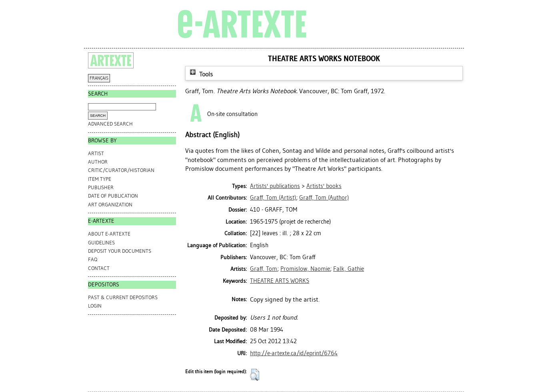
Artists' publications (275, 186)
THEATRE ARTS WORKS (280, 281)
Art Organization (110, 205)
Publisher (101, 187)
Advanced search (110, 124)
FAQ (93, 259)
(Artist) (273, 198)
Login (95, 306)
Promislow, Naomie (305, 269)
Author (98, 162)
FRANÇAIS (99, 78)
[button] (255, 375)
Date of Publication (113, 196)
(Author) (324, 198)
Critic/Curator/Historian (121, 170)
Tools (200, 74)
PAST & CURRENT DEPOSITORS (123, 297)
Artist (96, 153)
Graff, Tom (264, 269)
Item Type (100, 179)
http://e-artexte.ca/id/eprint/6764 (294, 353)
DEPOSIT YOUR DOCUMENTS (120, 251)
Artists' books (324, 186)
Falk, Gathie (349, 269)
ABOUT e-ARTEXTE (109, 234)
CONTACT (99, 268)
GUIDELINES (101, 243)
